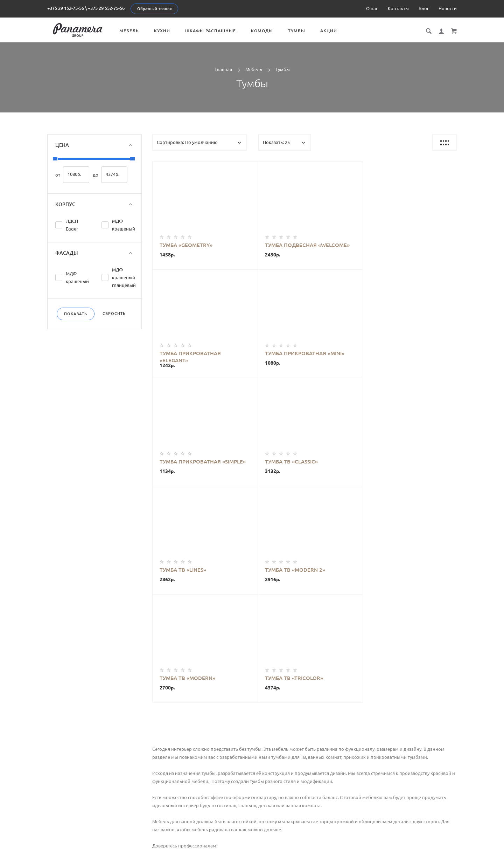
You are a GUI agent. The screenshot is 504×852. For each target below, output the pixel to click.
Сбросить (114, 314)
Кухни (168, 31)
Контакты (398, 8)
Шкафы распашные (216, 31)
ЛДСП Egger (72, 225)
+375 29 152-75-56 (66, 8)
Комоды (268, 31)
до (96, 175)
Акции (335, 31)
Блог (424, 8)
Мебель (135, 31)
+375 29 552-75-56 (106, 8)
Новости (448, 8)
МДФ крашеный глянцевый (124, 277)
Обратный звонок (155, 9)
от (58, 175)
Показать (76, 314)
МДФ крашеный (124, 225)
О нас (372, 8)
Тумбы (303, 31)
